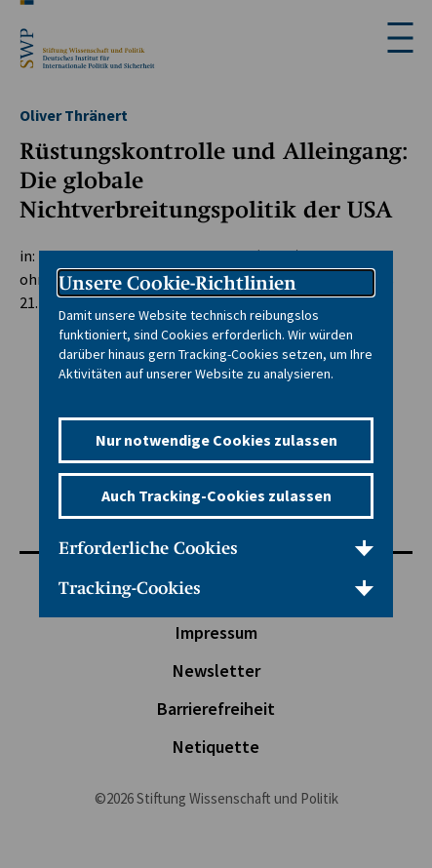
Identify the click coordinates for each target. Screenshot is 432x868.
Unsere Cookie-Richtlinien (177, 283)
